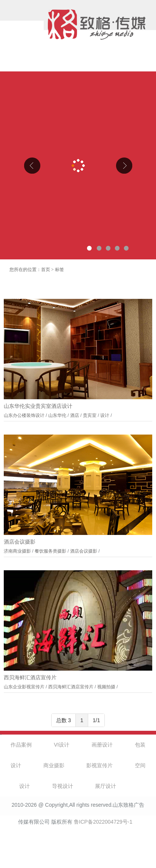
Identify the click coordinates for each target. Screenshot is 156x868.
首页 (46, 270)
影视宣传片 (99, 765)
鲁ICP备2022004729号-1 (103, 822)
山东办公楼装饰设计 (24, 415)
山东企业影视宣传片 (24, 687)
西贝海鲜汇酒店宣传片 (30, 678)
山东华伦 (57, 415)
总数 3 (64, 720)
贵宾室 (90, 415)
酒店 (75, 415)
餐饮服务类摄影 (50, 551)
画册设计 (102, 745)
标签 (60, 270)
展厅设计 (106, 786)
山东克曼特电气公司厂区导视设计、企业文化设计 (78, 165)
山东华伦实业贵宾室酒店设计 (38, 406)
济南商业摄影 (17, 551)
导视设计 (63, 786)
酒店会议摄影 (20, 542)
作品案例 (21, 745)
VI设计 (62, 745)
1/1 (96, 720)
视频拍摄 (106, 687)
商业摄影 (54, 765)
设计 (105, 415)
